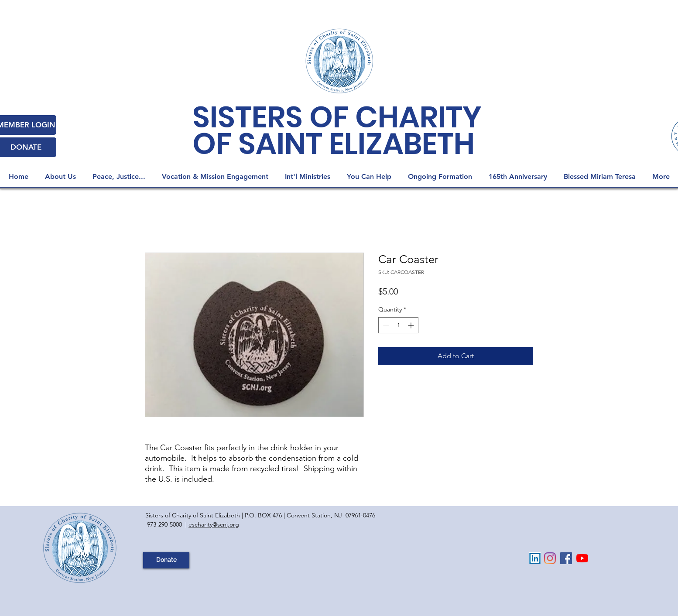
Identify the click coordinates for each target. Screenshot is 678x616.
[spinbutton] (398, 325)
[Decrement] (385, 325)
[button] (440, 177)
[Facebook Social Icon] (566, 558)
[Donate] (166, 560)
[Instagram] (550, 558)
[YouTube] (582, 558)
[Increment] (412, 325)
